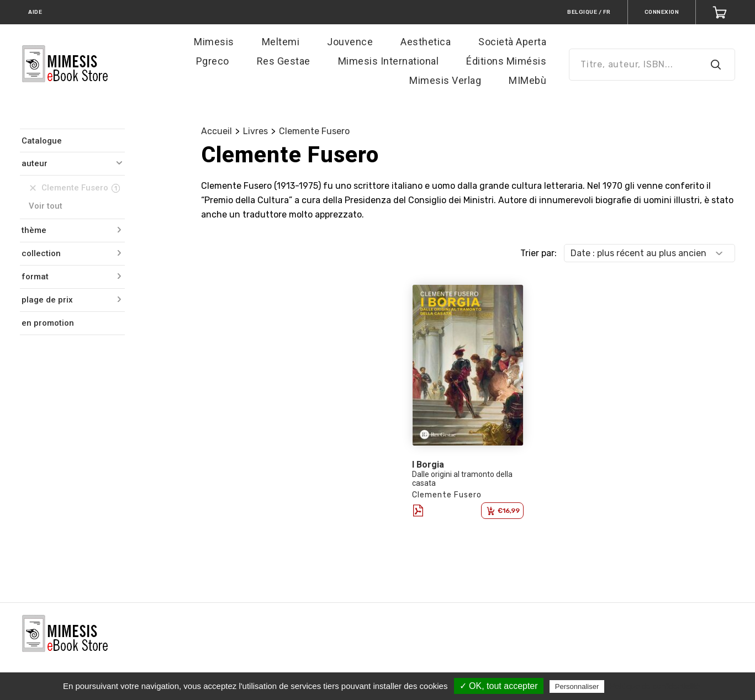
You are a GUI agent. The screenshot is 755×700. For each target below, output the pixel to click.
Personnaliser (577, 686)
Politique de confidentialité (655, 686)
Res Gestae (284, 61)
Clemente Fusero (314, 131)
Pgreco (213, 61)
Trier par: (538, 253)
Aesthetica (426, 42)
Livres (255, 131)
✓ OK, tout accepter (499, 686)
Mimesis (214, 42)
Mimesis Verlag (445, 80)
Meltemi (281, 42)
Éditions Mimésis (506, 61)
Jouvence (350, 42)
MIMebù (527, 80)
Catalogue (42, 141)
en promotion (48, 323)
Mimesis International (389, 61)
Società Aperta (512, 42)
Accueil (217, 131)
